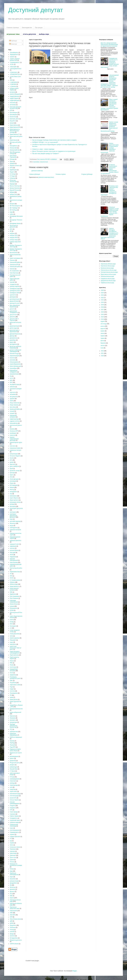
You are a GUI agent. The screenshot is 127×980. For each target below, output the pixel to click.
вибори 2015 (13, 194)
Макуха (12, 487)
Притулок (12, 716)
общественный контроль (14, 589)
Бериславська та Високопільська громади (15, 131)
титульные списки (15, 847)
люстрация (13, 481)
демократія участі (15, 303)
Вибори (12, 192)
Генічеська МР (14, 265)
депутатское (13, 315)
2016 (103, 312)
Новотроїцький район (16, 568)
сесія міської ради (15, 794)
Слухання (13, 814)
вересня (103, 329)
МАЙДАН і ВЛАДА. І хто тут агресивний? (45, 142)
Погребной (13, 683)
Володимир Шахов (15, 223)
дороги (12, 342)
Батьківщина (13, 115)
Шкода (12, 934)
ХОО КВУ (12, 915)
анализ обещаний (15, 94)
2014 (103, 317)
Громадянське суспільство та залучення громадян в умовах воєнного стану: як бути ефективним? (110, 63)
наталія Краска (14, 550)
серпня (103, 331)
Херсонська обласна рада (108, 264)
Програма (13, 718)
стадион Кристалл (15, 837)
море (11, 519)
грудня (103, 321)
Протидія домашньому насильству (14, 726)
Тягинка (12, 862)
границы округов (15, 286)
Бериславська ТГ (15, 134)
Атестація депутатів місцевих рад (15, 108)
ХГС (11, 894)
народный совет (14, 544)
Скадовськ (13, 808)
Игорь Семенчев (15, 403)
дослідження (13, 344)
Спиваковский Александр (14, 825)
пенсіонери (13, 667)
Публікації (13, 41)
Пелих (12, 665)
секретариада (14, 785)
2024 (103, 293)
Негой (12, 555)
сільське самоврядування (15, 803)
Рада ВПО (13, 747)
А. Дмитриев (13, 82)
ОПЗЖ (12, 610)
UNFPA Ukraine (14, 944)
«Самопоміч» (14, 72)
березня (103, 343)
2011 (103, 353)
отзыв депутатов (15, 634)
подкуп (12, 689)
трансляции (13, 853)
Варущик (12, 184)
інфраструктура (14, 419)
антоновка (13, 105)
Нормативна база (15, 572)
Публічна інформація (16, 737)
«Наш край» (13, 67)
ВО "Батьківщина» (15, 206)
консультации (14, 454)
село (11, 787)
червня (103, 336)
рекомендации (14, 756)
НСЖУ (12, 578)
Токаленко (13, 849)
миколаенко (13, 496)
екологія (12, 358)
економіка (13, 360)
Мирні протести (14, 500)
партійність (13, 644)
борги (11, 161)
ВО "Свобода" (14, 208)
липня (102, 333)
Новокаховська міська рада (109, 270)
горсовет (12, 282)
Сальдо (12, 777)
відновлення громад (16, 196)
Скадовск (12, 806)
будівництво (13, 170)
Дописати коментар (37, 171)
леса (11, 477)
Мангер (12, 490)
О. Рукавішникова (15, 580)
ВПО (11, 229)
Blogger (75, 971)
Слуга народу (14, 812)
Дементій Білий (14, 301)
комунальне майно (15, 448)
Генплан (12, 269)
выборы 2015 (14, 238)
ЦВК (11, 921)
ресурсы (12, 765)
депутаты (12, 317)
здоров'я (12, 399)
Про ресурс (39, 28)
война (12, 214)
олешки (12, 606)
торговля (12, 851)
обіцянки (12, 582)
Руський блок (14, 769)
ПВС (11, 663)
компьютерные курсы (16, 442)
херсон (12, 898)
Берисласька (14, 140)
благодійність (14, 146)
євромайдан (36, 162)
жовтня (103, 326)
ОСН (11, 624)
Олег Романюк (14, 598)
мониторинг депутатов (16, 508)
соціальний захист (15, 820)
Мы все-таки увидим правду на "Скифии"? (46, 154)
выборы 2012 (14, 235)
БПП (11, 168)
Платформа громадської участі (15, 678)
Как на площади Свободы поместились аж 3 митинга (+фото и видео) (54, 140)
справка (12, 834)
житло (12, 378)
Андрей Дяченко (15, 96)
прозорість (13, 720)
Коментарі (13, 44)
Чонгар (12, 930)
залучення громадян (16, 389)
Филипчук (13, 887)
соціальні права (14, 822)
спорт (11, 828)
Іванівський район (15, 409)
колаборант (13, 433)
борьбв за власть (15, 166)
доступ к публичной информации (15, 351)
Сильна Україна (14, 800)
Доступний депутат (36, 10)
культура (12, 473)
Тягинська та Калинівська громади (16, 865)
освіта (12, 620)
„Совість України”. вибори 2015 (15, 60)
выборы (12, 233)
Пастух (12, 661)
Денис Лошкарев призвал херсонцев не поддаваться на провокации (54, 151)
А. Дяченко (13, 86)
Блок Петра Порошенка (13, 156)
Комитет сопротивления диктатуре (14, 439)
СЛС (11, 810)
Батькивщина (14, 113)
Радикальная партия (16, 753)
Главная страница (13, 28)
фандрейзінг (13, 883)
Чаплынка (13, 928)
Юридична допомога (16, 940)
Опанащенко (13, 608)
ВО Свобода (13, 210)
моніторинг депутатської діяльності (13, 516)
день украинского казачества (15, 306)
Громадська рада (15, 289)
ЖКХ (11, 382)
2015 (11, 80)
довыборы (13, 340)
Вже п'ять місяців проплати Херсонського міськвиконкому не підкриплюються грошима (109, 45)
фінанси (12, 892)
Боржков (12, 163)
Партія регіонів (14, 655)
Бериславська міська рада (108, 274)
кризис (12, 462)
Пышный (12, 745)
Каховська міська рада (107, 268)
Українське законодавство (14, 874)
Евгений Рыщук (14, 354)
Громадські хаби (15, 293)
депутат (12, 309)
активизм (12, 92)
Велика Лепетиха (15, 188)
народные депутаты (16, 541)
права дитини (14, 699)
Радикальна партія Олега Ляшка (15, 750)
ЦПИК (12, 923)
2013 (103, 319)
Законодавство (27, 28)
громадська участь (15, 291)
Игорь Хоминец (14, 405)
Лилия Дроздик (14, 479)
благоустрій (13, 148)
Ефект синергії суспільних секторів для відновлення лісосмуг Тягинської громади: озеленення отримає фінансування (109, 105)
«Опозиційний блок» (16, 69)
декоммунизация (15, 299)
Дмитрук (12, 336)
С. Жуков (12, 771)
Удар (11, 871)
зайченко (12, 387)
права (12, 697)
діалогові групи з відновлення (15, 331)
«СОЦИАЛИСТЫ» (15, 74)
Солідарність (14, 818)
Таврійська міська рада (107, 283)
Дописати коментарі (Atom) (46, 177)
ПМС (11, 681)
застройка (13, 394)
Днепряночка (14, 338)
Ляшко (12, 483)
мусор (12, 526)
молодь (12, 504)
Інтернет (12, 413)
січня (102, 348)
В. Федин (12, 176)
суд (11, 841)
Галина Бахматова (15, 255)
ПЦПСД (12, 743)
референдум (13, 767)
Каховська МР (14, 431)
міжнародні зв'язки (15, 502)
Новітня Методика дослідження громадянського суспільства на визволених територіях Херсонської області (109, 234)
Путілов (12, 741)
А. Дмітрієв (13, 84)
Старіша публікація (87, 174)
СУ (11, 839)
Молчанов (13, 506)
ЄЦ (11, 376)
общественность (15, 586)
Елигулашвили (14, 362)
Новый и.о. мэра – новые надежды (43, 149)
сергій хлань (13, 791)
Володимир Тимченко (16, 220)
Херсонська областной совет (15, 908)
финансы (12, 889)
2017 (103, 310)
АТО (11, 110)
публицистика (14, 732)
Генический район (15, 262)
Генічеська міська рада (107, 276)
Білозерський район (16, 142)
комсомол (13, 446)
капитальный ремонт (16, 425)
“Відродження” (14, 55)
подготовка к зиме (15, 685)
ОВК (11, 592)
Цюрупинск (13, 925)
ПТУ (11, 729)
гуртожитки (13, 295)
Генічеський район (15, 267)
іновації (12, 411)
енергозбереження (15, 364)
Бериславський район (16, 136)
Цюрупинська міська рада (108, 281)
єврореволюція (44, 162)
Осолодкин (13, 626)
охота (11, 636)
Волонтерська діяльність (14, 226)
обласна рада (14, 584)
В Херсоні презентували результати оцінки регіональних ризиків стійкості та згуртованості (110, 169)
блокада (12, 159)
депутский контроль (15, 322)
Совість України (14, 816)
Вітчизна (12, 204)
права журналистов (15, 702)
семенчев (13, 789)
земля (12, 401)
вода (11, 212)
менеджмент (13, 492)
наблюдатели (14, 528)
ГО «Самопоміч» (15, 271)
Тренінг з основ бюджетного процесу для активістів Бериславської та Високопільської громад (109, 127)
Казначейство (14, 423)
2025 (103, 290)
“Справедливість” (15, 62)
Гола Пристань (14, 273)
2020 (103, 302)
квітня (102, 341)
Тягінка (12, 869)
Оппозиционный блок (16, 613)
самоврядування (15, 779)
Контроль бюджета (15, 456)
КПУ (11, 460)
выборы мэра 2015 (15, 242)
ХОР (11, 917)
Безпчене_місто (14, 119)
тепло (11, 845)
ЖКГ (11, 380)
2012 (103, 351)
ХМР (11, 913)
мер (11, 494)
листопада (104, 324)
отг (11, 628)
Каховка (12, 429)
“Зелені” (12, 57)
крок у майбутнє (14, 466)
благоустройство (15, 150)
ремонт (12, 758)
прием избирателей (15, 712)
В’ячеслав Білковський (13, 181)
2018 (103, 307)
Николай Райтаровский (14, 560)
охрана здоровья (15, 638)
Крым (11, 469)
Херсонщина (13, 911)
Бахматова (13, 117)
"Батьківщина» (14, 52)
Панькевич (13, 640)
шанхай (12, 932)
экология (12, 936)
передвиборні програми (14, 670)
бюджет (12, 172)
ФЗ (11, 885)
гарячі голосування (15, 258)
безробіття (13, 121)
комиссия (12, 435)
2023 (103, 295)
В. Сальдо (13, 174)
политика (12, 691)
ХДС (11, 896)
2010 (103, 356)
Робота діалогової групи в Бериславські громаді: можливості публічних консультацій (110, 148)
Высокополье (14, 253)
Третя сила (13, 858)
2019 (103, 305)
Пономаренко (14, 693)
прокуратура (13, 722)
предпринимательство (16, 709)
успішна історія (14, 881)
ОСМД (12, 622)
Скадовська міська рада (108, 279)
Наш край (13, 553)
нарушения (13, 546)
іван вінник (13, 407)
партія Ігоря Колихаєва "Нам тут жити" (15, 648)
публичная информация (14, 734)
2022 (103, 298)
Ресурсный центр (15, 763)
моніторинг (13, 512)
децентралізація (14, 326)
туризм (12, 860)
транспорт (13, 855)
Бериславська (14, 125)
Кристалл (12, 464)
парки (11, 642)
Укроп (11, 877)
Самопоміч (13, 781)
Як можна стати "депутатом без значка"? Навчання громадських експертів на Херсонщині (109, 190)
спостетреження (14, 830)
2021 (103, 300)
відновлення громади (16, 200)
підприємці (13, 675)
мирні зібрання (14, 498)
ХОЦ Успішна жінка (15, 919)
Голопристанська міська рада (109, 272)
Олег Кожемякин (15, 596)
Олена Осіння (14, 604)
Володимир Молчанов (16, 216)
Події (11, 687)
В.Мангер (12, 178)
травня (103, 338)
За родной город (15, 384)
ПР (11, 695)
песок (11, 673)
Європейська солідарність (14, 371)
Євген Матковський (15, 366)
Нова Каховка (14, 562)
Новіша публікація (35, 174)
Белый (12, 123)
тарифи (12, 843)
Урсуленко (13, 879)
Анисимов (13, 103)
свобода (12, 783)
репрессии (13, 761)
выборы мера (14, 240)
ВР (11, 231)
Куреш (12, 475)
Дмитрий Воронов (15, 334)
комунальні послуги (15, 450)
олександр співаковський (14, 601)
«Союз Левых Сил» (15, 77)
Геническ (12, 260)
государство (13, 284)
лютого (103, 346)
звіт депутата (14, 397)
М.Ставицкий (14, 485)
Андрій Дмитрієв (15, 100)
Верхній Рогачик (14, 190)
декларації (13, 297)
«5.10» (12, 64)
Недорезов (13, 557)
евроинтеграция (14, 356)
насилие (12, 548)
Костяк (12, 458)
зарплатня (13, 392)
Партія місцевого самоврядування (15, 652)
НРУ (11, 576)
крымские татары (15, 471)
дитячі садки (13, 328)
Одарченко (13, 594)
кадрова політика (15, 421)
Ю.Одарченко (14, 938)
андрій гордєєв (14, 98)
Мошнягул (13, 523)
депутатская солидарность (14, 312)
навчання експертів (15, 530)
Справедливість (14, 832)
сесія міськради (14, 796)
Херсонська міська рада (108, 266)
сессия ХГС (13, 798)
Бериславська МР (15, 127)
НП (11, 574)
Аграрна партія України (14, 89)
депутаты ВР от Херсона (14, 320)
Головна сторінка (61, 174)
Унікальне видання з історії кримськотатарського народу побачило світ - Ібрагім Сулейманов (110, 212)
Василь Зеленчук (15, 186)
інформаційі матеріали (13, 416)
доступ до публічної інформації (15, 347)
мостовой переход (15, 521)
